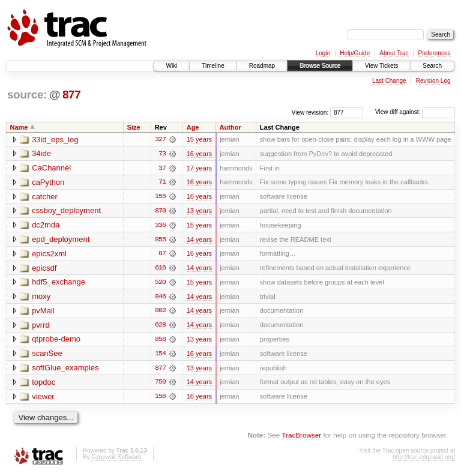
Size (134, 127)
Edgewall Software (116, 459)
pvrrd (41, 327)
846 (160, 298)
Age (193, 127)
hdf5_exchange (59, 284)
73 (162, 154)
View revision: (310, 112)
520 (160, 283)
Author (230, 127)
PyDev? (320, 154)
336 (160, 226)
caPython (48, 183)
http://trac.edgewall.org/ (424, 459)
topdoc (44, 384)
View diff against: (415, 112)
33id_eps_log (55, 140)
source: (27, 95)
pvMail (43, 312)
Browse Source (320, 66)
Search (432, 66)
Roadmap (262, 66)
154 (160, 355)
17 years (199, 168)
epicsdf (44, 269)
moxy (41, 298)
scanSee (47, 356)
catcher (45, 197)
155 (160, 197)
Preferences (435, 53)
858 (160, 341)
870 (160, 211)
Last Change (389, 81)
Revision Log (433, 81)
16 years (199, 154)
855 (160, 240)
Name (19, 127)
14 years (199, 240)
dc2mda (46, 226)
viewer (43, 399)
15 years (199, 139)
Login (323, 53)
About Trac (394, 53)
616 (160, 269)
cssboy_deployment (66, 212)
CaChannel (51, 168)
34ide (41, 154)
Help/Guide (355, 53)
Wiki (171, 66)
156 (160, 399)
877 (72, 95)
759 (160, 384)
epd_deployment (61, 240)
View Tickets (381, 66)
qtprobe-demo (56, 341)
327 (160, 139)
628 (160, 327)
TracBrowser (301, 437)
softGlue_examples (65, 370)
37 (162, 168)
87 (162, 255)
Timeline (213, 66)
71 (162, 182)
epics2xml (49, 255)
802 (160, 312)
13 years (199, 211)
